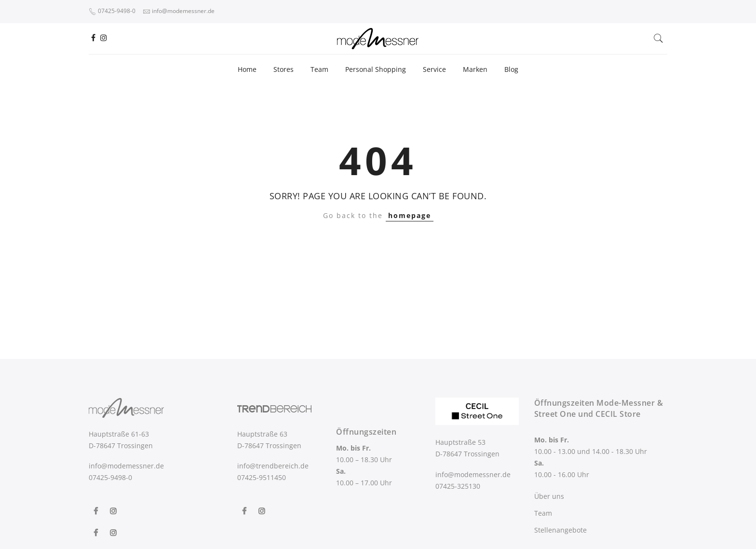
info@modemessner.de (126, 466)
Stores (283, 69)
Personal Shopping (376, 69)
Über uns (549, 496)
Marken (475, 69)
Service (434, 69)
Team (319, 69)
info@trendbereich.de (273, 466)
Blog (511, 69)
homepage (410, 215)
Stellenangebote (560, 530)
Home (247, 69)
